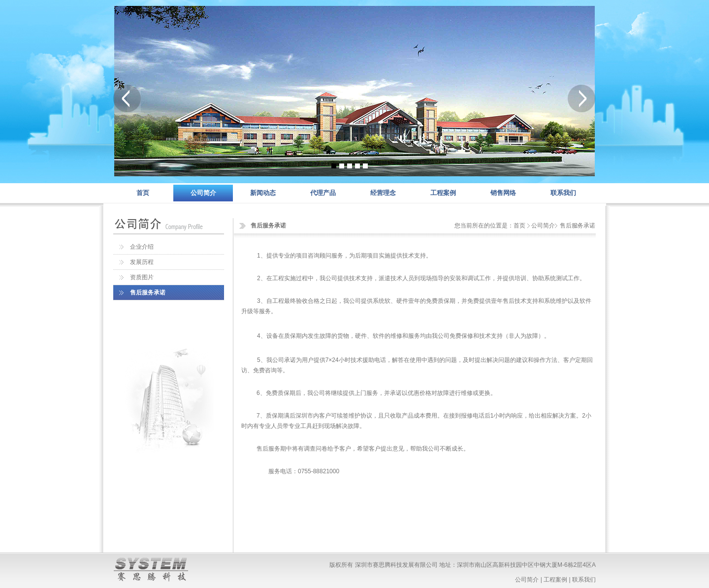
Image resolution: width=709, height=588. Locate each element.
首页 (143, 193)
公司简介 (203, 193)
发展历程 (142, 262)
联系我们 (563, 193)
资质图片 (142, 277)
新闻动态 (263, 193)
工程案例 (443, 193)
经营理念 (383, 193)
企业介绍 (142, 247)
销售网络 (503, 193)
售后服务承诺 (148, 293)
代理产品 (323, 193)
